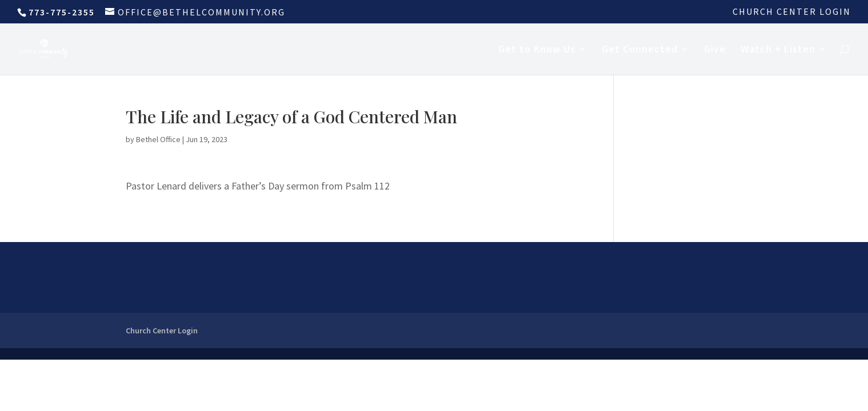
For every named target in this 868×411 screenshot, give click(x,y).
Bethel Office (158, 139)
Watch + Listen (778, 50)
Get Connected (640, 50)
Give (715, 50)
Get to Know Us (537, 50)
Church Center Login (792, 12)
